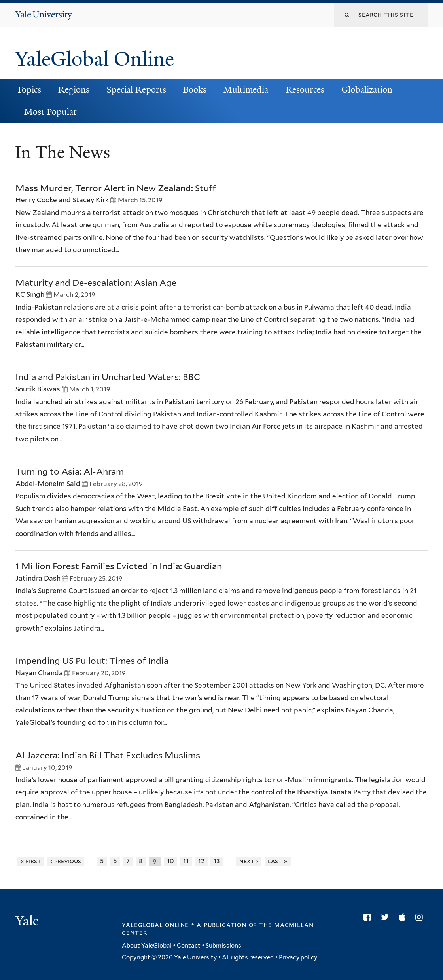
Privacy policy (298, 957)
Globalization (367, 90)
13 (217, 861)
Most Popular (50, 112)
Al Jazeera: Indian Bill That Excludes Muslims (108, 755)
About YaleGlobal (147, 946)
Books (195, 90)
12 (201, 861)
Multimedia (246, 90)
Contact (189, 946)
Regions (74, 90)
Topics (29, 90)
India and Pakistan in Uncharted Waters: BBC (108, 377)
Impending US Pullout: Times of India (92, 661)
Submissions (223, 946)
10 (170, 861)
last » (278, 861)
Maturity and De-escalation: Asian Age (96, 283)
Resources (305, 90)
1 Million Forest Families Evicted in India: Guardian (119, 566)
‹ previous (66, 861)
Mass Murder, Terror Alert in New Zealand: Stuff (116, 188)
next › (249, 861)
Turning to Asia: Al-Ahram (70, 471)
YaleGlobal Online (95, 59)
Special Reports (136, 90)
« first (31, 861)
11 (186, 861)
